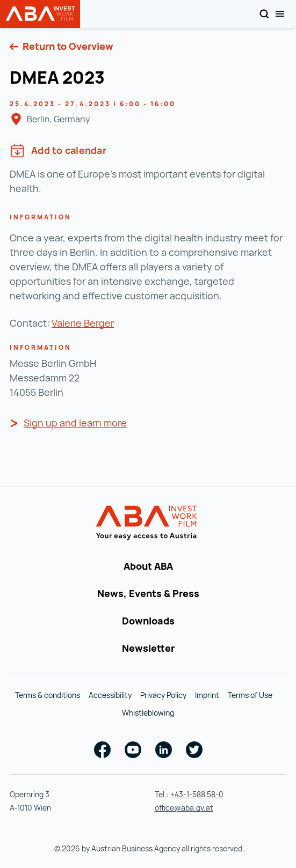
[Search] (264, 14)
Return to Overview (67, 46)
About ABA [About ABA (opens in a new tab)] (148, 566)
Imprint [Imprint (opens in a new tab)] (207, 695)
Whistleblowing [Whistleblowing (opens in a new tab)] (148, 713)
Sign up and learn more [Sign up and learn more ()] (75, 423)
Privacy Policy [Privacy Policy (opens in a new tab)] (163, 695)
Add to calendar (58, 150)
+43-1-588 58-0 (197, 794)
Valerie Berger (83, 323)
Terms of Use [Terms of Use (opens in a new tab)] (250, 695)
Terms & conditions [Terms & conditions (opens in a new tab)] (48, 695)
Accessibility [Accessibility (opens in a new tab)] (110, 695)
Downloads (148, 621)
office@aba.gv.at (184, 808)
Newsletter (148, 648)
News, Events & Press (148, 593)
